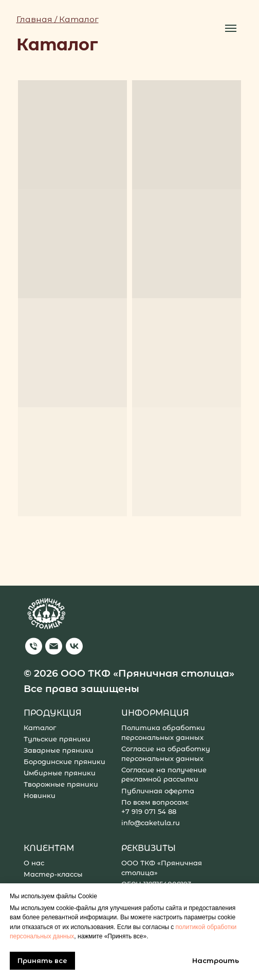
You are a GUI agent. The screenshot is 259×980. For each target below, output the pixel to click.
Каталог (40, 728)
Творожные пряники (61, 784)
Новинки (40, 796)
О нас (34, 863)
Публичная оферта (158, 791)
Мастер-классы (53, 874)
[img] (34, 647)
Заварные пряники (59, 750)
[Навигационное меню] (231, 28)
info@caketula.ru (151, 823)
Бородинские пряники (64, 762)
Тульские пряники (57, 739)
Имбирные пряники (60, 773)
